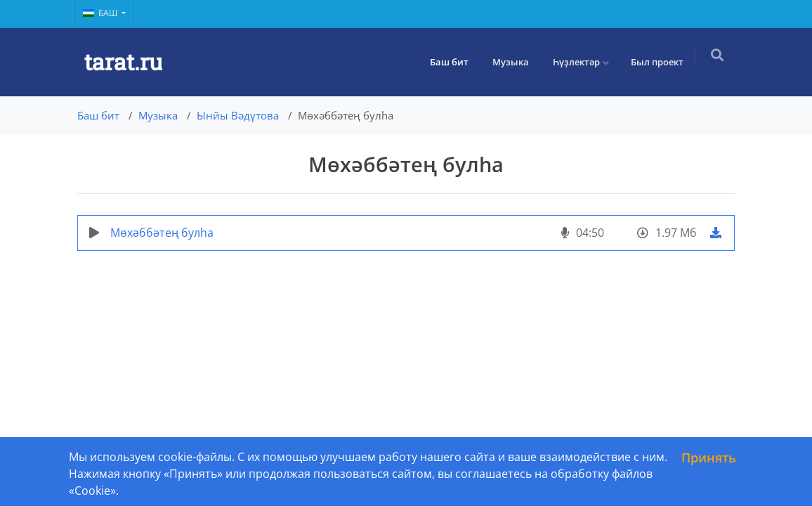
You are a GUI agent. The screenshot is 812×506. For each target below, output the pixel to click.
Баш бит (453, 62)
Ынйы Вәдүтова (238, 115)
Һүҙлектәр (581, 62)
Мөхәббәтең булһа (162, 233)
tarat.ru (123, 61)
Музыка (515, 62)
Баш (101, 13)
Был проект (661, 62)
